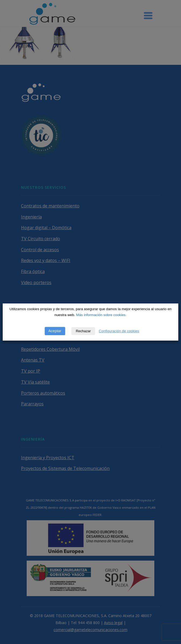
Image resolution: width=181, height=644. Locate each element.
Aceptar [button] (55, 331)
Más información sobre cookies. (101, 315)
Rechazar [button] (83, 331)
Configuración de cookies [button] (119, 331)
